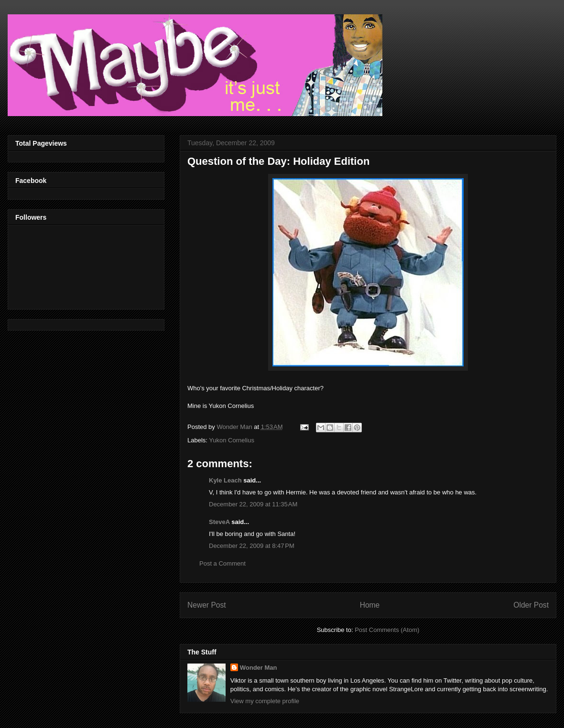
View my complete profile (265, 701)
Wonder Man (259, 668)
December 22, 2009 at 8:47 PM (252, 546)
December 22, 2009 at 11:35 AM (253, 504)
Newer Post (207, 605)
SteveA (219, 522)
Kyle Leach (225, 480)
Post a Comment (222, 563)
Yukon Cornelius (232, 440)
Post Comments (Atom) (387, 630)
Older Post (531, 605)
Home (370, 605)
